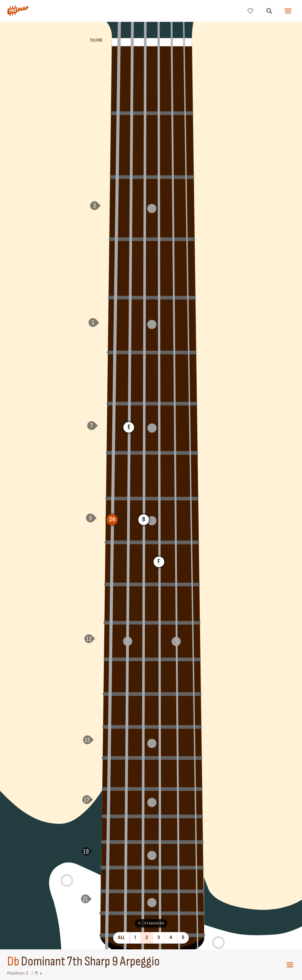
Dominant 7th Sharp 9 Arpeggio (90, 962)
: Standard (151, 923)
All (121, 937)
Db (13, 962)
